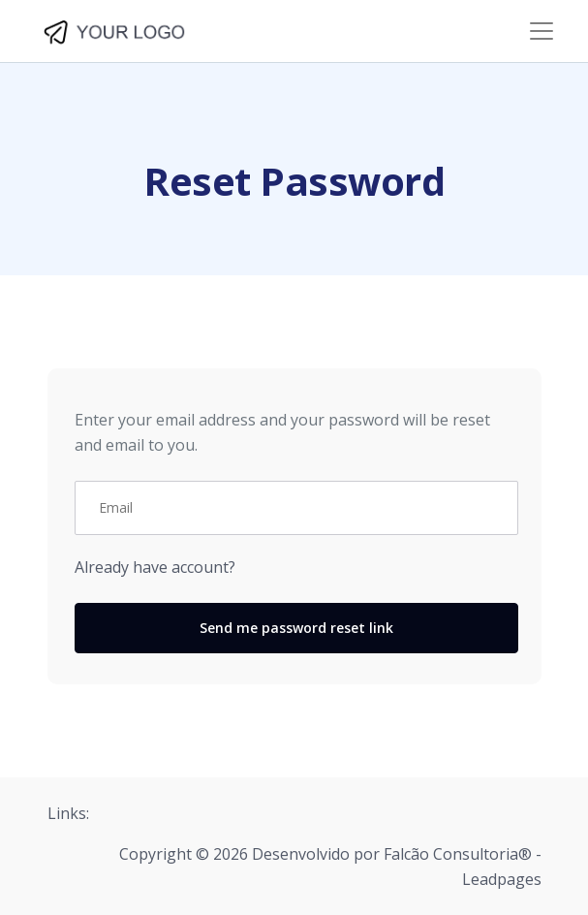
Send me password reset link (296, 628)
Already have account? (155, 567)
